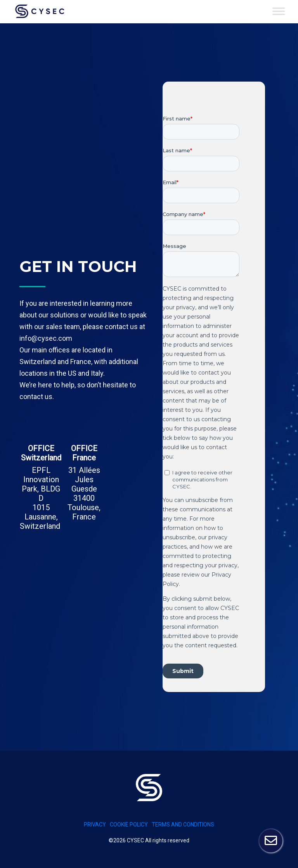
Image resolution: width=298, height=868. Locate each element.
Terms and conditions (183, 824)
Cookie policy (129, 824)
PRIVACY (95, 824)
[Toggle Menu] (279, 11)
